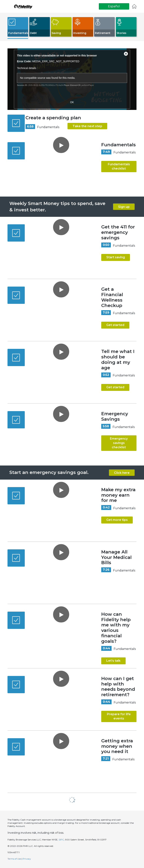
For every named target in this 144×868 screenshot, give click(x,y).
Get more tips (117, 520)
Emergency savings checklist (119, 443)
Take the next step (87, 126)
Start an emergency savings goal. (49, 472)
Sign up (124, 207)
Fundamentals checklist (119, 166)
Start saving (116, 257)
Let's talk (113, 661)
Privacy (27, 859)
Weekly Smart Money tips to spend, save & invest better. (57, 207)
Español (114, 6)
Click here (122, 473)
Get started (115, 325)
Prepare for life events (119, 716)
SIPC (61, 840)
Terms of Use (14, 859)
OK (72, 102)
